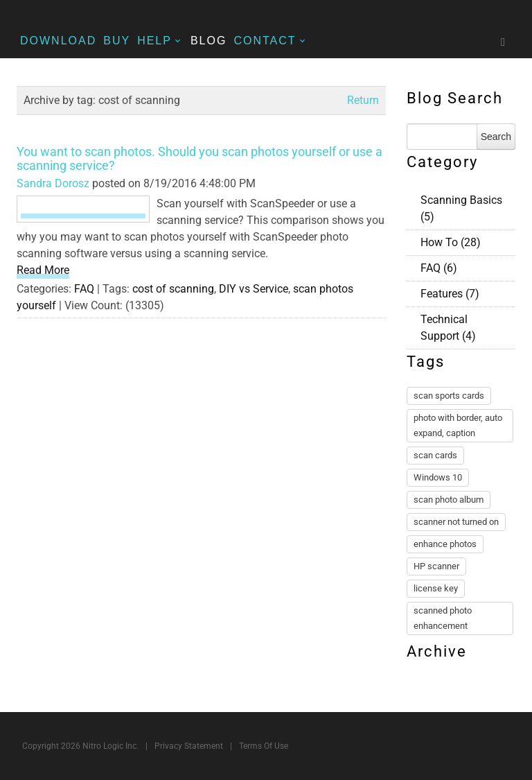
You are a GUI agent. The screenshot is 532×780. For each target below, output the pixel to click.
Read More (43, 270)
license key (436, 588)
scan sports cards (449, 396)
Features (450, 294)
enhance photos (445, 544)
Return (363, 100)
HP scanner (436, 566)
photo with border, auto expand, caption (458, 425)
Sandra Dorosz (53, 183)
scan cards (435, 455)
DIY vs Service (254, 289)
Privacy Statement (189, 746)
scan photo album (449, 500)
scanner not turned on (456, 522)
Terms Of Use (264, 746)
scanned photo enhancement (443, 618)
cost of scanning (173, 289)
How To (451, 242)
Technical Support (448, 328)
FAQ (84, 289)
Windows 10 (438, 477)
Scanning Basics (461, 208)
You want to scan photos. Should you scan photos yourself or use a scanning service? (199, 158)
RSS (510, 198)
